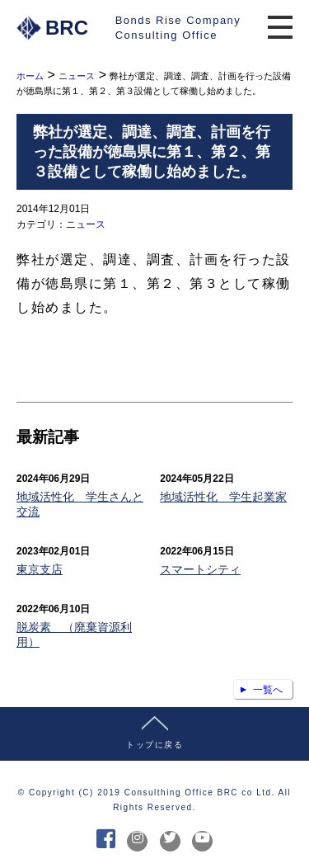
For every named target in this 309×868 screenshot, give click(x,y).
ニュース (86, 224)
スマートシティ (200, 569)
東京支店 (40, 569)
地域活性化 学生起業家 (223, 497)
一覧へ (268, 690)
